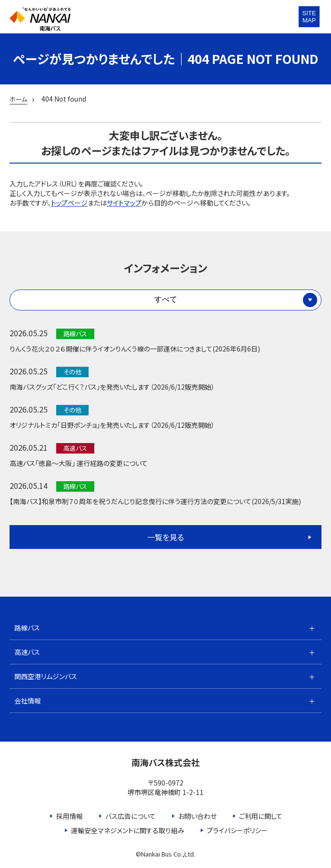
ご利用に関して (261, 816)
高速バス (27, 652)
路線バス (27, 628)
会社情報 (28, 701)
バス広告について (130, 816)
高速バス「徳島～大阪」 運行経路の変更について (79, 463)
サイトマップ (124, 203)
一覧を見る (165, 537)
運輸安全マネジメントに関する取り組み (128, 830)
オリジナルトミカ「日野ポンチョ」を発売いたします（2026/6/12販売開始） (112, 425)
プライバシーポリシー (237, 830)
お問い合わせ (197, 816)
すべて (166, 299)
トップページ (69, 203)
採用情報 (70, 816)
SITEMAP (309, 17)
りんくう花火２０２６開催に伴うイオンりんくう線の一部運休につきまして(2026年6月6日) (135, 349)
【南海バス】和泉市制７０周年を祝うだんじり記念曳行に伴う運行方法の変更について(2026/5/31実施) (155, 501)
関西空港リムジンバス (46, 676)
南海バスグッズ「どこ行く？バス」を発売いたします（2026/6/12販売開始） (112, 387)
